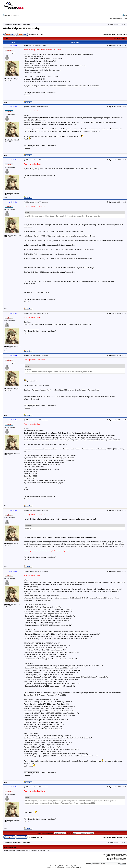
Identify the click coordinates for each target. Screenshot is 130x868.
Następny (123, 39)
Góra (5, 102)
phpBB (59, 866)
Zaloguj (6, 15)
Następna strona (122, 34)
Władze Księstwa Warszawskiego (22, 28)
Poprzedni (117, 39)
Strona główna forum (10, 25)
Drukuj (6, 39)
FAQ (124, 15)
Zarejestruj (15, 15)
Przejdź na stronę (109, 34)
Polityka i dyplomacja (24, 25)
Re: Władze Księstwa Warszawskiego (38, 107)
